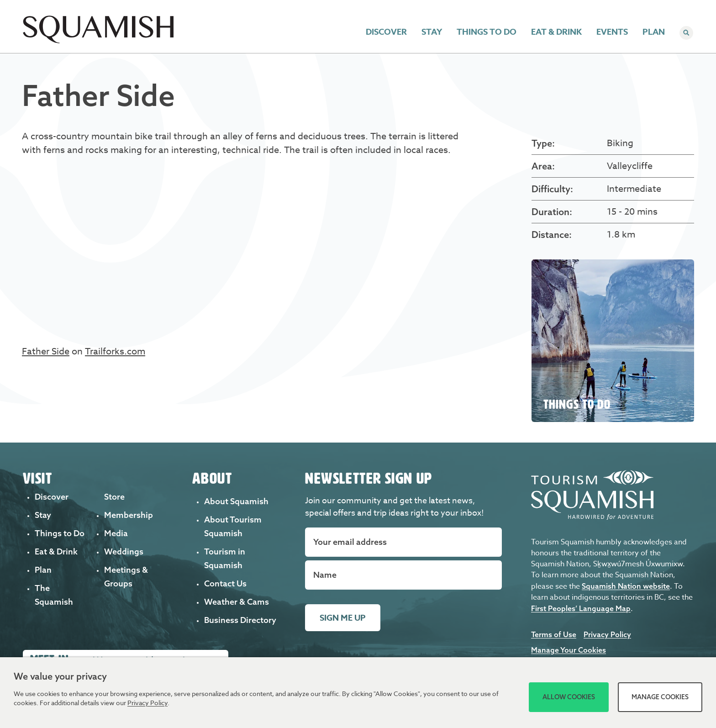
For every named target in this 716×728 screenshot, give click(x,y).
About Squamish (236, 501)
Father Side (46, 351)
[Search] (686, 34)
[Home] (98, 40)
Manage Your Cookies (569, 650)
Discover (386, 34)
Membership (129, 515)
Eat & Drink (556, 34)
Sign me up (343, 618)
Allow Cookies (569, 697)
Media (116, 533)
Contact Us (225, 583)
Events (612, 34)
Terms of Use (554, 634)
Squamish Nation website (626, 586)
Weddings (536, 10)
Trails (500, 10)
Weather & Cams (237, 602)
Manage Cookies (660, 697)
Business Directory (240, 620)
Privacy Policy (607, 634)
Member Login (658, 10)
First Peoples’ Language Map (581, 608)
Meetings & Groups (594, 10)
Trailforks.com (115, 351)
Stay (432, 34)
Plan (654, 34)
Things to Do (487, 34)
